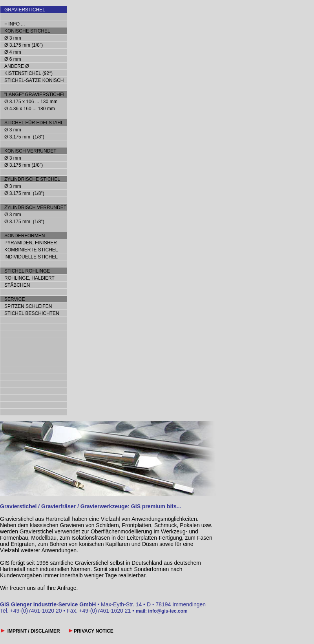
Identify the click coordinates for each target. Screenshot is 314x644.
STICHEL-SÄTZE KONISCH (34, 80)
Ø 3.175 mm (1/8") (24, 45)
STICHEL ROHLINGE (27, 271)
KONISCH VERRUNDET (30, 151)
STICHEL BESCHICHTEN (32, 313)
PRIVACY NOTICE (93, 631)
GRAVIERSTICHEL (25, 10)
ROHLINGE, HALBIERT (29, 278)
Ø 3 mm (13, 38)
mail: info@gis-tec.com (162, 611)
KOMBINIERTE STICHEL (31, 250)
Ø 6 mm (13, 59)
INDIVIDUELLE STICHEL (31, 257)
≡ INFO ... (15, 24)
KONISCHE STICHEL (27, 31)
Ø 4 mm (13, 52)
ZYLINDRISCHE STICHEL (32, 179)
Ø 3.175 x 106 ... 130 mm (31, 102)
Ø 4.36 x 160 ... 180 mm (30, 109)
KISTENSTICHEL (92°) (28, 73)
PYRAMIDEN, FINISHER (31, 243)
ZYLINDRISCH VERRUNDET (35, 207)
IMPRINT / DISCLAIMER (33, 631)
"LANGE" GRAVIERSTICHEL (35, 95)
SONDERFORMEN (25, 236)
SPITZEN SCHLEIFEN (28, 306)
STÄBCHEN (17, 285)
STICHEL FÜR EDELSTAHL (34, 123)
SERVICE (15, 299)
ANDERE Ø (17, 66)
